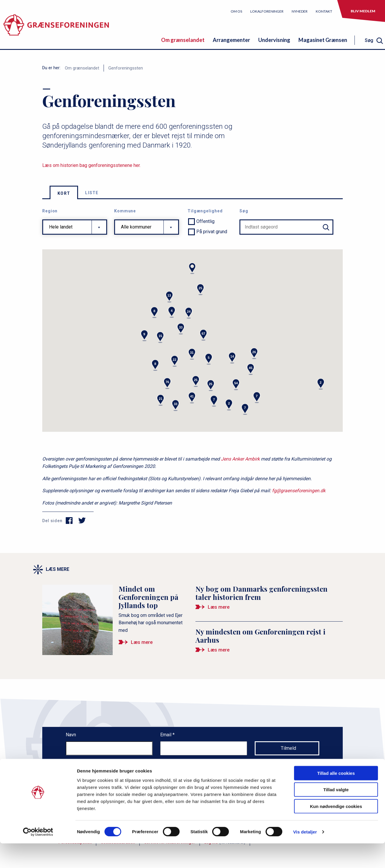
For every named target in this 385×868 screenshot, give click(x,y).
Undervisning (274, 40)
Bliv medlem (363, 11)
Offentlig (205, 221)
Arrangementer (231, 40)
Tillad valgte (336, 814)
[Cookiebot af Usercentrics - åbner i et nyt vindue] (38, 857)
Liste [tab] (92, 193)
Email (166, 735)
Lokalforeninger (267, 11)
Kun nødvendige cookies (336, 831)
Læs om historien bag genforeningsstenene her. (91, 165)
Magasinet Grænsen (323, 40)
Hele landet (61, 227)
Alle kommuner (136, 227)
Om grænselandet (183, 40)
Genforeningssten (126, 68)
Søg (244, 211)
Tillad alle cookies (336, 797)
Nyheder (300, 11)
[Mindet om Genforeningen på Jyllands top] (116, 618)
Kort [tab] (64, 193)
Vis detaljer (305, 856)
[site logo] (56, 28)
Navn (71, 735)
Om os (236, 11)
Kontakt (324, 11)
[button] (192, 268)
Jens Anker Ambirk (240, 459)
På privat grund (212, 232)
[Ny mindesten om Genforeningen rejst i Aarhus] (269, 643)
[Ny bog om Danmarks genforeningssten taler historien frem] (269, 600)
